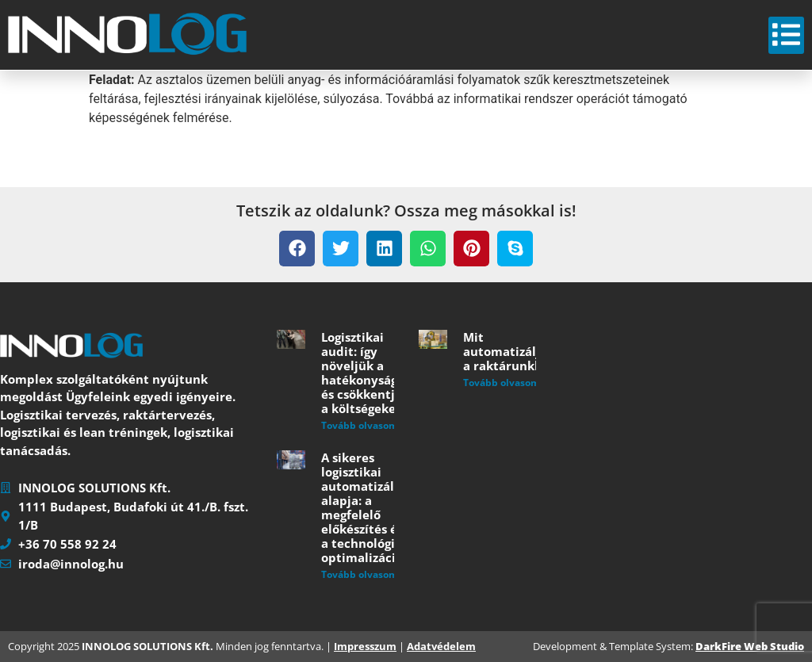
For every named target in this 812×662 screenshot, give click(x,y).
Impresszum (365, 646)
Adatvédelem (441, 646)
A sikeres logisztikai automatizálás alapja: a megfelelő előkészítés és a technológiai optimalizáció (364, 507)
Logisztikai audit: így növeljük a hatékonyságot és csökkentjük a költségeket (366, 373)
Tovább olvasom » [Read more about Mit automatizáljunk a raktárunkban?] (506, 383)
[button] (297, 249)
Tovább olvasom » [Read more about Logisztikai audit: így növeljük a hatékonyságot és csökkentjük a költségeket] (364, 425)
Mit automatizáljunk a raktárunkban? (513, 351)
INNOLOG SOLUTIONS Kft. (147, 646)
